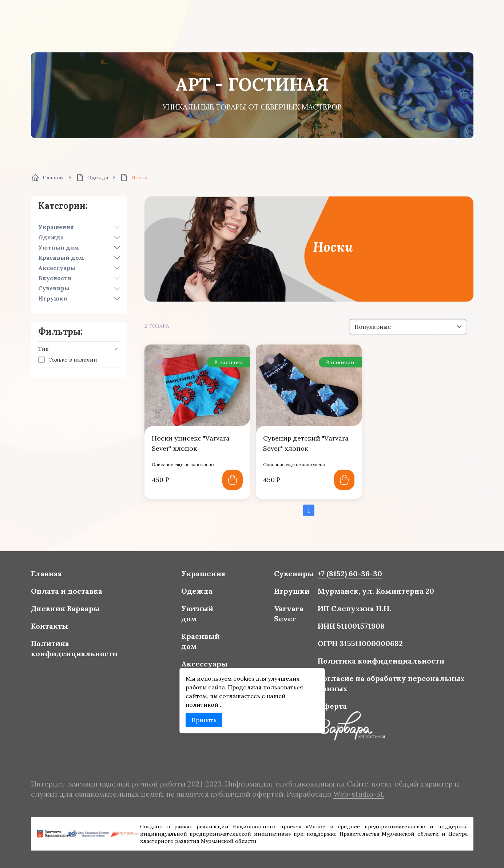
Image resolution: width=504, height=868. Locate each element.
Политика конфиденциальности (81, 649)
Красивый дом (61, 258)
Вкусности (55, 278)
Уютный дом (59, 247)
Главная (54, 577)
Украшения (56, 227)
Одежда (51, 237)
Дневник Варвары (72, 610)
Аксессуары (57, 268)
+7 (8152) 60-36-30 (346, 577)
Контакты (57, 627)
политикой (205, 703)
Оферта (329, 704)
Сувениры (54, 288)
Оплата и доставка (74, 593)
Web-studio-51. (354, 793)
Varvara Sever (287, 615)
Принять (206, 717)
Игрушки (53, 298)
